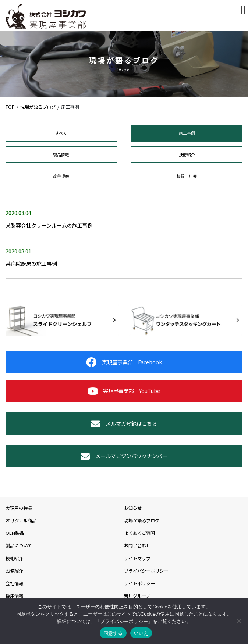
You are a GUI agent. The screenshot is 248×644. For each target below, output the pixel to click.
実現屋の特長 (19, 508)
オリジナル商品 (21, 520)
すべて (61, 133)
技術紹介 (187, 155)
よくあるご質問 (139, 533)
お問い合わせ (137, 545)
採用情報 (14, 596)
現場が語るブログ (142, 520)
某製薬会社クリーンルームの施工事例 (49, 225)
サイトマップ (137, 558)
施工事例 (187, 133)
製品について (19, 545)
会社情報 (14, 583)
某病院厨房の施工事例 (31, 264)
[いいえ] (239, 621)
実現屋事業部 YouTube (124, 391)
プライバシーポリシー (146, 571)
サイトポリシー (139, 583)
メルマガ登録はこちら (124, 424)
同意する (113, 633)
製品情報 (61, 155)
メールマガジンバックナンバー (124, 456)
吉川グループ (137, 596)
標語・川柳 (187, 176)
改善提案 (61, 176)
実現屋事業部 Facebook (124, 362)
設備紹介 (14, 571)
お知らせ (133, 508)
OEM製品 (15, 533)
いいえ (141, 633)
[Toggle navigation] (243, 10)
